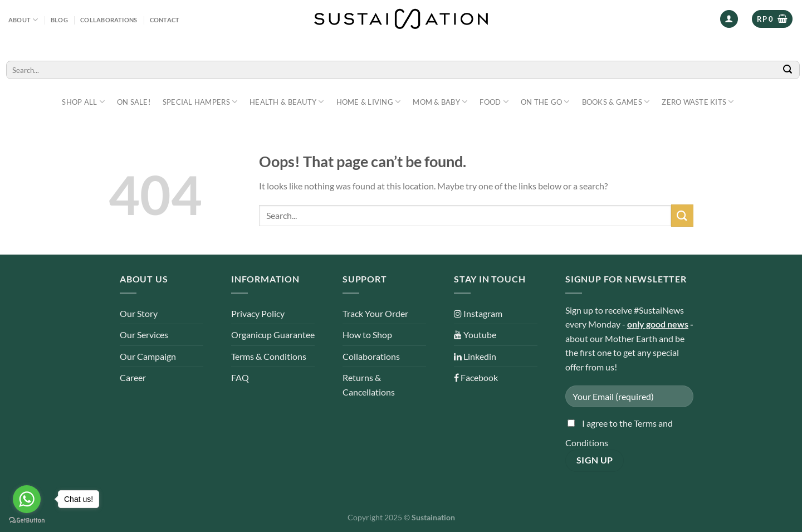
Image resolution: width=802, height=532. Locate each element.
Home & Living (369, 102)
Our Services (144, 335)
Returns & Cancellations (369, 385)
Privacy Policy (258, 313)
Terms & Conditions (269, 356)
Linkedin (475, 356)
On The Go (545, 102)
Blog (59, 20)
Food (494, 102)
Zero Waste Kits (698, 102)
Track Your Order (375, 313)
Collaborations (109, 20)
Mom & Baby (440, 102)
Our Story (139, 313)
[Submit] (788, 70)
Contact (165, 20)
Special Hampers (200, 102)
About (23, 20)
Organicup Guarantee (273, 335)
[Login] (729, 19)
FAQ (240, 377)
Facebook (476, 377)
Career (133, 377)
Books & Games (616, 102)
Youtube (475, 335)
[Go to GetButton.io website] (27, 521)
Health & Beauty (287, 102)
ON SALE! (134, 102)
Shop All (83, 102)
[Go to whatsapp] (27, 499)
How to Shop (367, 335)
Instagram (478, 313)
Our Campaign (148, 356)
